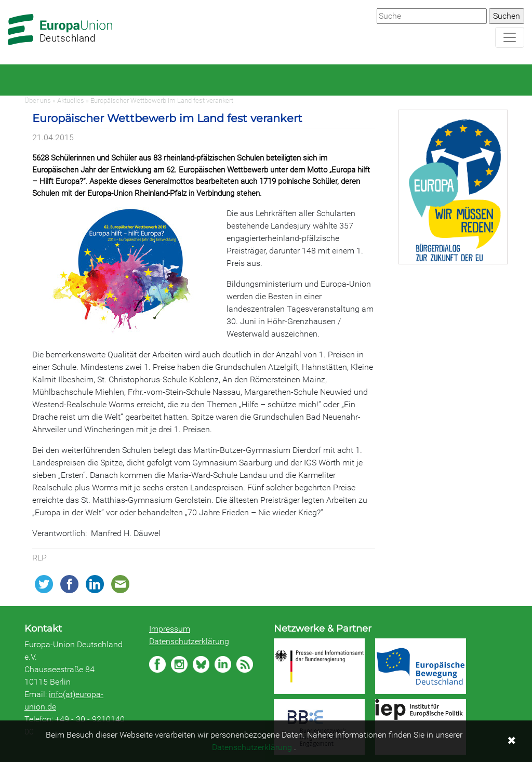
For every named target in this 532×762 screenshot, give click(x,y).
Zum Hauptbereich (8, 1)
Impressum (170, 629)
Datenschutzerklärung (189, 641)
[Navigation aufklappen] (510, 37)
